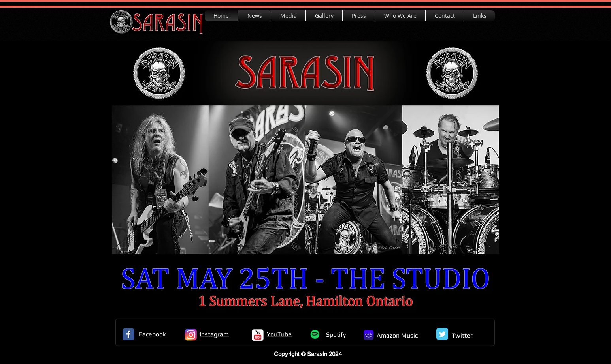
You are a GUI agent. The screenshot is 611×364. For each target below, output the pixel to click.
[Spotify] (315, 334)
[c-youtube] (258, 335)
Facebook (152, 334)
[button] (288, 16)
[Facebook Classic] (128, 334)
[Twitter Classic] (442, 334)
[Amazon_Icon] (369, 335)
